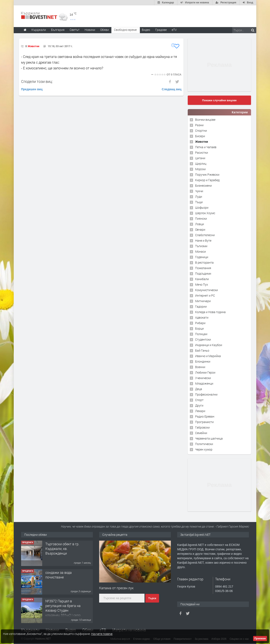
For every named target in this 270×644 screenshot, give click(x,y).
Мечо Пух (202, 284)
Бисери (200, 136)
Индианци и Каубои (209, 345)
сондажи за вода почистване (59, 575)
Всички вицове (205, 120)
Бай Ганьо (202, 350)
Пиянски (201, 219)
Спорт (199, 400)
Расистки (202, 153)
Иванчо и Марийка (208, 356)
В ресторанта (204, 262)
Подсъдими (203, 273)
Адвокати (202, 317)
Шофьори (202, 208)
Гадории (201, 306)
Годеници (202, 257)
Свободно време (125, 30)
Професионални (206, 394)
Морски (200, 169)
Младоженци (204, 383)
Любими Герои (205, 372)
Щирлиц (201, 164)
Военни (200, 367)
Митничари (203, 301)
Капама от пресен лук (116, 588)
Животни (33, 46)
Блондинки (203, 361)
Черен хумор (204, 449)
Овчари (200, 230)
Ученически (203, 378)
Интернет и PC (205, 295)
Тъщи (199, 202)
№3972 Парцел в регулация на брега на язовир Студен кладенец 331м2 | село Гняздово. (63, 610)
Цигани (200, 158)
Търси (152, 598)
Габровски (202, 427)
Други (199, 405)
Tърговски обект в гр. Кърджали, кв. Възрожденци (62, 549)
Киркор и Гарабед (207, 180)
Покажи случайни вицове (219, 100)
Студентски (203, 339)
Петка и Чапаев (206, 147)
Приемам (260, 639)
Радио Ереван (205, 416)
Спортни (201, 131)
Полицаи (201, 334)
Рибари (200, 323)
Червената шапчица (209, 438)
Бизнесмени (203, 186)
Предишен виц (32, 89)
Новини (90, 30)
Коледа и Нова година (210, 312)
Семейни (201, 433)
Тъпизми (201, 246)
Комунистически (207, 290)
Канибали (202, 279)
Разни (199, 125)
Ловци (200, 224)
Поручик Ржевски (207, 175)
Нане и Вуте (203, 240)
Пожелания (203, 268)
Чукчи (199, 191)
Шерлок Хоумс (205, 213)
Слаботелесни (205, 235)
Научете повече (102, 634)
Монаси (200, 251)
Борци (199, 328)
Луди (199, 197)
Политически (204, 444)
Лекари (200, 411)
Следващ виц (172, 89)
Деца (199, 389)
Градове (161, 30)
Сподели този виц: (37, 81)
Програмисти (204, 422)
